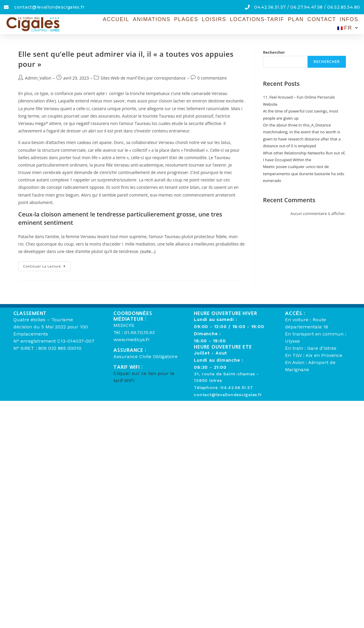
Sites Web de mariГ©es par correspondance (143, 78)
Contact (297, 24)
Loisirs (193, 24)
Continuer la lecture (47, 265)
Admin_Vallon (38, 78)
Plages (166, 24)
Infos (323, 24)
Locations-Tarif (234, 24)
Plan (272, 24)
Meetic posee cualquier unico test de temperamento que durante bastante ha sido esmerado (304, 174)
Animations (132, 24)
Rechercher (274, 52)
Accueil (97, 24)
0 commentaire (212, 78)
